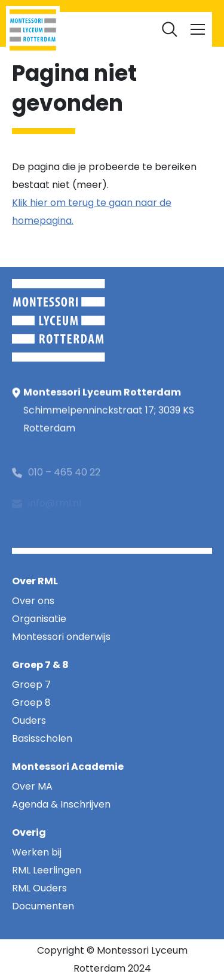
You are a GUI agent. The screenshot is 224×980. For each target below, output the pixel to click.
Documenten (112, 24)
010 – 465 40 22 (64, 486)
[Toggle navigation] (198, 29)
